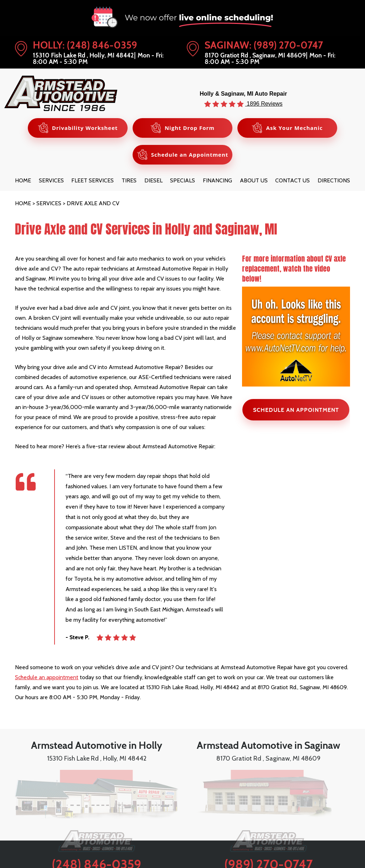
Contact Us (292, 180)
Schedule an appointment (47, 677)
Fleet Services (92, 180)
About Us (254, 180)
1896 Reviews (264, 104)
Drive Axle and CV (93, 203)
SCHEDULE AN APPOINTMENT (296, 410)
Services (51, 180)
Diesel (153, 180)
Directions (334, 180)
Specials (182, 180)
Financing (217, 180)
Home (23, 180)
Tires (129, 180)
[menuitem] (23, 180)
